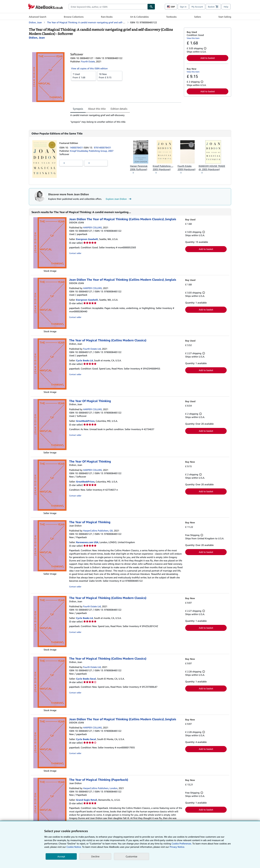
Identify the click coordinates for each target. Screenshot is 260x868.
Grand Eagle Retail (87, 800)
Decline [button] (95, 856)
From (84, 76)
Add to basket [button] (208, 58)
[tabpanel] (126, 118)
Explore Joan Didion (119, 199)
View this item (193, 38)
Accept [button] (61, 856)
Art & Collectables (139, 17)
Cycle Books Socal (86, 679)
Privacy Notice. (177, 847)
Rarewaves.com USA (87, 542)
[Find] (151, 7)
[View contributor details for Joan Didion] (37, 38)
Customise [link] (131, 856)
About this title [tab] (97, 109)
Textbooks (171, 17)
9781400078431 (102, 147)
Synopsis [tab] (78, 109)
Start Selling (225, 17)
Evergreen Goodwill (87, 239)
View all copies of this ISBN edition (89, 68)
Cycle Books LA (84, 360)
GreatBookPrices (85, 421)
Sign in (183, 7)
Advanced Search (38, 17)
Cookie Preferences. (182, 843)
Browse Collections (74, 17)
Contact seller (75, 253)
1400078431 (77, 147)
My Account (197, 7)
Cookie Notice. (74, 847)
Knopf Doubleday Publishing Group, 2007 (92, 151)
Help (226, 7)
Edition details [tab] (119, 109)
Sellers (198, 17)
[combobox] (108, 7)
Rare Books (107, 17)
